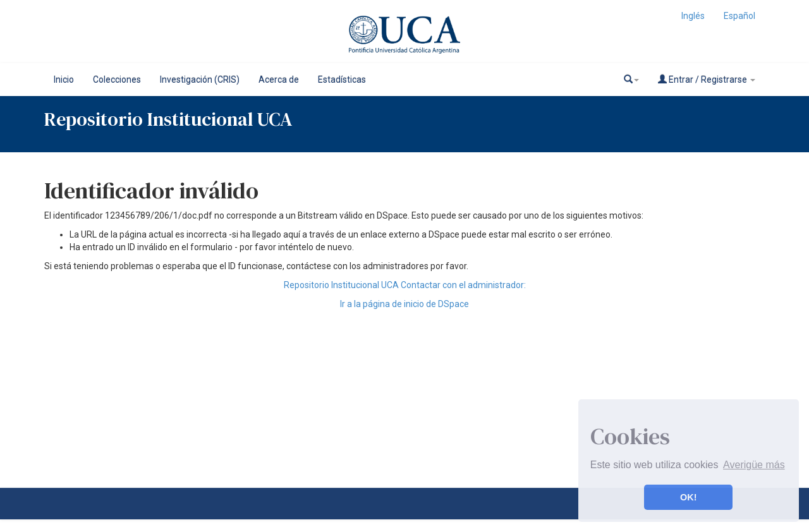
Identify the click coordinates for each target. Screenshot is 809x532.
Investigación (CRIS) (200, 80)
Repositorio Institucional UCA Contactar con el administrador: (405, 285)
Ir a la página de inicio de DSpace (404, 304)
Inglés (693, 16)
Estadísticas (342, 80)
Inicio (64, 80)
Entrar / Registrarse (707, 79)
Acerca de (279, 80)
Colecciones (117, 80)
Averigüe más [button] (754, 465)
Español (739, 16)
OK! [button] (688, 497)
